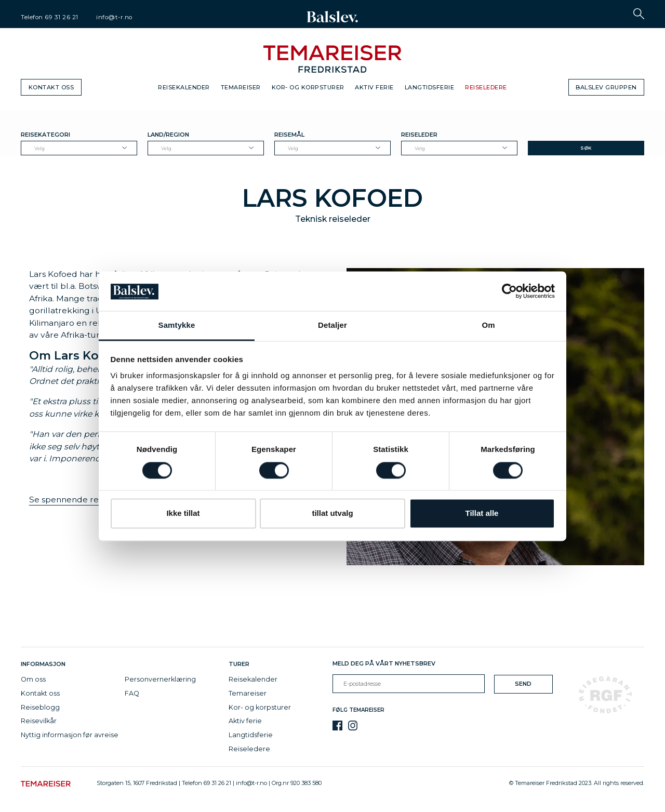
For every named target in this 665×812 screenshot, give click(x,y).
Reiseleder (419, 135)
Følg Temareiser (358, 710)
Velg (39, 148)
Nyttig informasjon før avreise (70, 735)
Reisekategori (45, 135)
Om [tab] (488, 325)
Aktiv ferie (374, 87)
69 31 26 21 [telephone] (62, 17)
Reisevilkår (39, 721)
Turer (239, 664)
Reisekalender (184, 87)
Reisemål (289, 135)
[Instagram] (353, 726)
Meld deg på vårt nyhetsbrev (384, 663)
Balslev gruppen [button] (606, 87)
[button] (639, 14)
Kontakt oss (51, 87)
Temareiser (241, 87)
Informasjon (45, 664)
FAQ (132, 693)
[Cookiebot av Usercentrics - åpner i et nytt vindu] (509, 291)
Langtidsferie (430, 87)
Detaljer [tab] (332, 325)
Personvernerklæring (160, 679)
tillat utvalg (332, 514)
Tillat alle (482, 514)
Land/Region (168, 135)
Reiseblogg (40, 707)
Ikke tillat (183, 514)
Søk (586, 148)
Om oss (33, 679)
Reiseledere (486, 87)
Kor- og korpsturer (308, 87)
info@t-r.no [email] (114, 17)
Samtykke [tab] (177, 325)
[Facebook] (337, 726)
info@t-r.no (251, 783)
